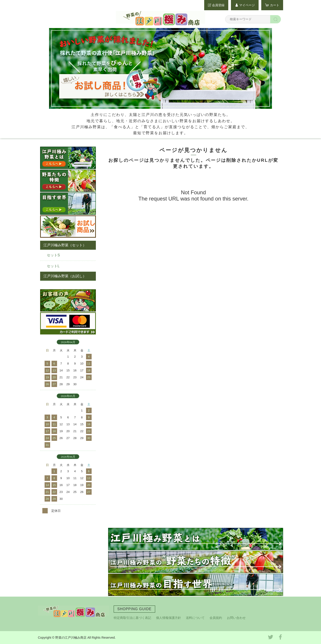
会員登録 (218, 5)
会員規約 (216, 618)
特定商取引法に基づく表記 (132, 618)
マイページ (247, 5)
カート (275, 5)
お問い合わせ (236, 618)
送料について (195, 618)
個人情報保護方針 (169, 618)
